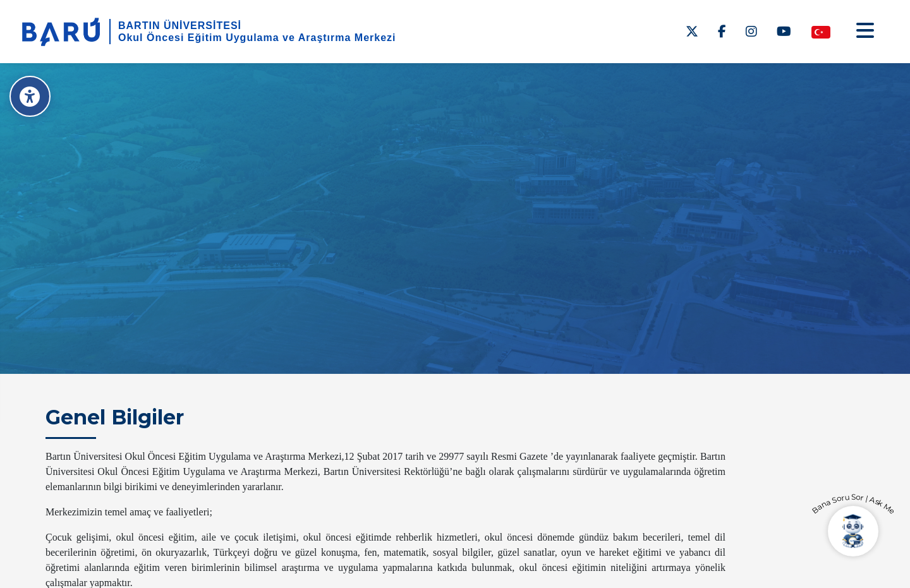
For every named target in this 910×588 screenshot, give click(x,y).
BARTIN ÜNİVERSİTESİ (180, 26)
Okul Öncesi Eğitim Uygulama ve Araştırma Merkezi (257, 38)
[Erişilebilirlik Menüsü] (30, 96)
